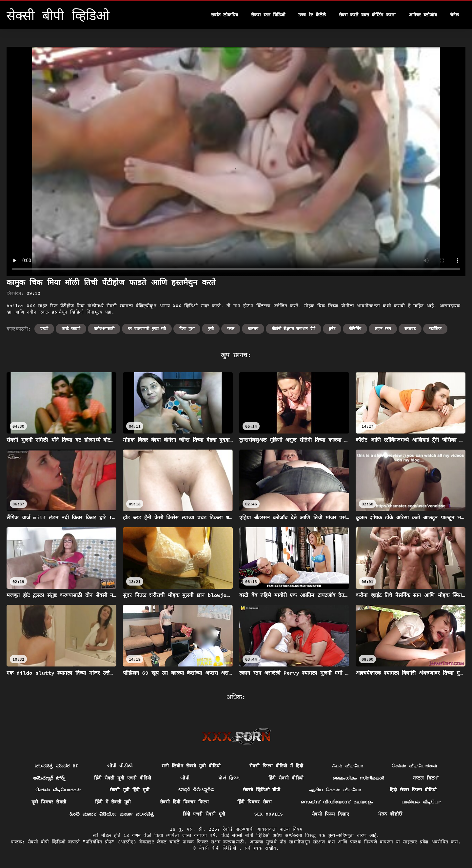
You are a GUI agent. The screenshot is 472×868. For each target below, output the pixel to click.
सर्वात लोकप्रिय (225, 15)
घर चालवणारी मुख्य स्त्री (147, 328)
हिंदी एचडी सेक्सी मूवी (204, 814)
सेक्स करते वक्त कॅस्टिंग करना (367, 15)
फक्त (231, 328)
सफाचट (410, 328)
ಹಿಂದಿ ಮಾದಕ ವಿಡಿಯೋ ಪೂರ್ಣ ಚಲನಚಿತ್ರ (112, 814)
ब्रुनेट (332, 328)
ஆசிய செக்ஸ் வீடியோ (335, 790)
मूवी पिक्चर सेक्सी (49, 802)
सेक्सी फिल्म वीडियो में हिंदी (276, 766)
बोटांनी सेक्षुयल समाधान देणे (294, 328)
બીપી (185, 778)
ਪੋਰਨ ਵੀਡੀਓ (390, 814)
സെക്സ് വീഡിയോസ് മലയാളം (337, 802)
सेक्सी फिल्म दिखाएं (331, 814)
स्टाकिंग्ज (435, 328)
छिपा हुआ (187, 328)
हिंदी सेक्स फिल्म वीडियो (413, 790)
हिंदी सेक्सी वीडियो (286, 778)
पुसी (211, 328)
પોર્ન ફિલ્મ (229, 778)
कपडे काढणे (71, 328)
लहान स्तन (383, 328)
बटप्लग (253, 328)
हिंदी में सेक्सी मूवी (113, 802)
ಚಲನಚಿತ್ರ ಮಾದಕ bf (57, 766)
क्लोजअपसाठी (104, 328)
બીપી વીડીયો (120, 766)
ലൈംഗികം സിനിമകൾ (358, 778)
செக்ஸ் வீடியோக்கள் (414, 766)
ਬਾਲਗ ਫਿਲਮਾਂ (426, 778)
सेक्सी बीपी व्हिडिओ (219, 848)
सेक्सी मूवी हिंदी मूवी (130, 790)
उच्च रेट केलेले (312, 15)
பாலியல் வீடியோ (421, 802)
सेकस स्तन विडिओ (268, 15)
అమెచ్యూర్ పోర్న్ (49, 778)
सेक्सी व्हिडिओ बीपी (262, 790)
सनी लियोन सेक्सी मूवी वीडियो (191, 766)
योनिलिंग (355, 328)
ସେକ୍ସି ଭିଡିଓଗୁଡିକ (196, 790)
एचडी (44, 328)
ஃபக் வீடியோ (347, 766)
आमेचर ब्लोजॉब (423, 15)
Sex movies (268, 814)
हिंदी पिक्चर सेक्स (255, 802)
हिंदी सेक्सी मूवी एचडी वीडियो (123, 778)
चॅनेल (454, 15)
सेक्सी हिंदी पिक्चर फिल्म (184, 802)
